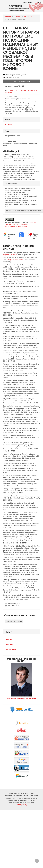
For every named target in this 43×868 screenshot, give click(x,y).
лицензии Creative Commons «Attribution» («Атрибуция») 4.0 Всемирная (20, 224)
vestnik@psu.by (21, 805)
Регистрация (28, 2)
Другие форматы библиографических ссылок (24, 211)
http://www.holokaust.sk (15, 260)
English (9, 640)
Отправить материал (14, 621)
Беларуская (11, 649)
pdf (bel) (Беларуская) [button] (22, 81)
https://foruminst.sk (10, 255)
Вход (39, 2)
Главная (8, 17)
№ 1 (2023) (28, 17)
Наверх (37, 861)
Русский (10, 644)
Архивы (18, 17)
